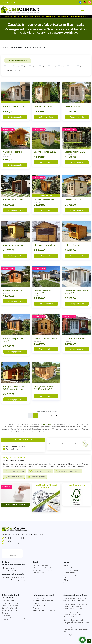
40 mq (19, 70)
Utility (66, 571)
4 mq (9, 66)
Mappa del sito (48, 636)
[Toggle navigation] (82, 10)
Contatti (66, 574)
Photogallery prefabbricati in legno (45, 602)
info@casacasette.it (12, 544)
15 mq (54, 66)
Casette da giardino (71, 562)
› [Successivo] (62, 416)
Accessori (67, 569)
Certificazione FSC (40, 590)
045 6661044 (13, 541)
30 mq (82, 66)
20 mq (63, 66)
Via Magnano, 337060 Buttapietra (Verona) (12, 561)
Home (4, 47)
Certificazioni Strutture (41, 597)
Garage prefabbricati (71, 567)
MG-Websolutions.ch (68, 641)
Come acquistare (8, 592)
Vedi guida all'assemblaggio (15, 569)
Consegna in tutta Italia (64, 636)
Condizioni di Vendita (10, 599)
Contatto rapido (7, 2)
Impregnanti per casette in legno (45, 592)
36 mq (10, 70)
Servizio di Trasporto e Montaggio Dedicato (14, 610)
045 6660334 (13, 538)
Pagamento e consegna (11, 595)
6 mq (18, 66)
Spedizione (6, 607)
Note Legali (36, 636)
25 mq (73, 66)
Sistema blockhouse (9, 602)
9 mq (26, 66)
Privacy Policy (24, 636)
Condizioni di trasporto (10, 597)
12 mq (44, 66)
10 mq (35, 66)
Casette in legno (69, 559)
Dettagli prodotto (15, 117)
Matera (44, 424)
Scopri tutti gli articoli (70, 626)
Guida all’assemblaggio (41, 595)
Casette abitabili (69, 564)
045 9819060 (26, 538)
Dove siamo (37, 599)
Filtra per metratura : (18, 61)
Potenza (50, 424)
